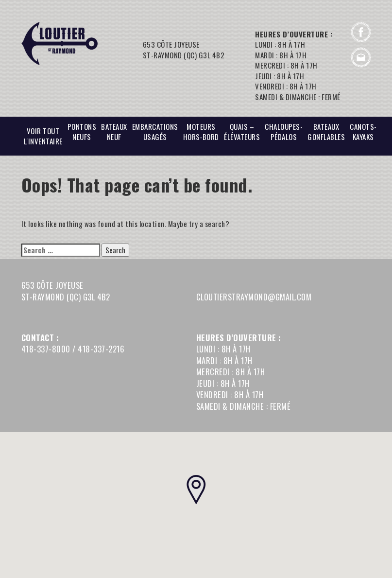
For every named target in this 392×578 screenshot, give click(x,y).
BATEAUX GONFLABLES (326, 131)
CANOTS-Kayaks (363, 131)
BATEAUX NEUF (114, 131)
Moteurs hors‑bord (201, 131)
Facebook (361, 32)
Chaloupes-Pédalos (284, 131)
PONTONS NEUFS (82, 131)
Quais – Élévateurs (242, 131)
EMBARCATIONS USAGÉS (155, 131)
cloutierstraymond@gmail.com (361, 57)
